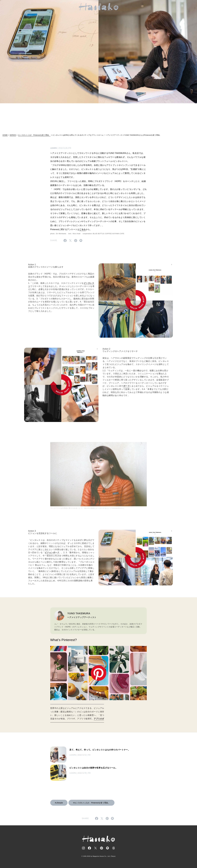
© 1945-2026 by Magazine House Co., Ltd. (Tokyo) (98, 856)
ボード (126, 388)
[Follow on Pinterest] (102, 848)
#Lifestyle (59, 803)
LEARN (54, 148)
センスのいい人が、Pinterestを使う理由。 (34, 135)
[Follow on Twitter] (95, 848)
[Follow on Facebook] (89, 848)
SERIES (13, 135)
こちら (82, 229)
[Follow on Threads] (114, 848)
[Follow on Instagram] (83, 848)
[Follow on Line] (108, 848)
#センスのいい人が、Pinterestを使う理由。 (92, 803)
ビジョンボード (52, 555)
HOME (5, 135)
